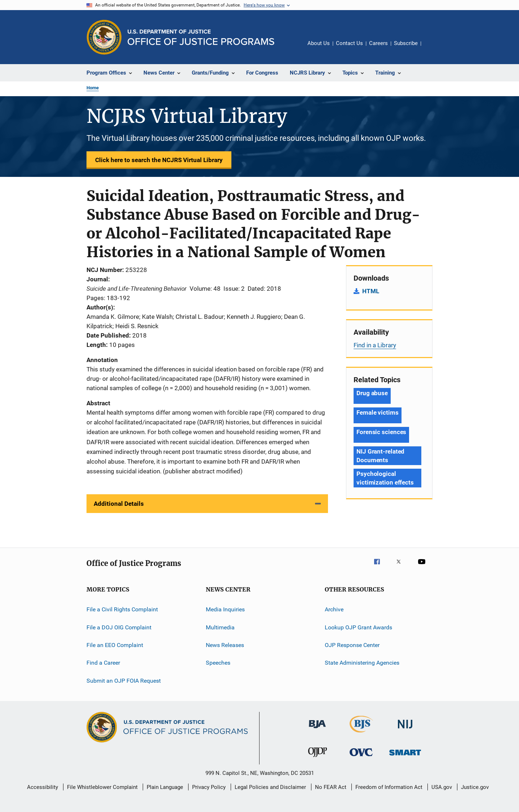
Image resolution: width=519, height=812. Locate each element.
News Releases (225, 645)
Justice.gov (475, 787)
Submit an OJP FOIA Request (124, 681)
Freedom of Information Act (389, 787)
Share (432, 48)
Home (93, 88)
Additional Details (119, 504)
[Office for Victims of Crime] (361, 757)
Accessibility (43, 787)
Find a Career (103, 663)
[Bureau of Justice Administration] (317, 730)
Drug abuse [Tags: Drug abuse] (372, 393)
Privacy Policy (209, 787)
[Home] (201, 37)
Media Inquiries (225, 609)
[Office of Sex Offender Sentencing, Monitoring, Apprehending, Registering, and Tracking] (405, 757)
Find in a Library (375, 345)
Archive (334, 609)
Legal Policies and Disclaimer (270, 787)
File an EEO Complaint (115, 645)
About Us (319, 43)
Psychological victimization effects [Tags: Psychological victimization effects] (385, 478)
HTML (371, 291)
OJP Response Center (352, 645)
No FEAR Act (331, 787)
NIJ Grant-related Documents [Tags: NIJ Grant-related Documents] (380, 456)
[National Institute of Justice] (405, 730)
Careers (378, 43)
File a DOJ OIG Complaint (119, 627)
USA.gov (442, 787)
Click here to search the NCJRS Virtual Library (159, 160)
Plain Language (165, 787)
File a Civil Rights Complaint (122, 609)
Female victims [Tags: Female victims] (378, 412)
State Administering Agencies (362, 663)
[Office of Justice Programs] (104, 37)
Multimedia (220, 627)
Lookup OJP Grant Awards (358, 627)
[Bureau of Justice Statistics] (361, 734)
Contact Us (349, 43)
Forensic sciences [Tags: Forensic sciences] (381, 432)
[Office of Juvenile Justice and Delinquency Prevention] (318, 758)
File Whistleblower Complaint (102, 787)
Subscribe (406, 43)
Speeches (218, 663)
